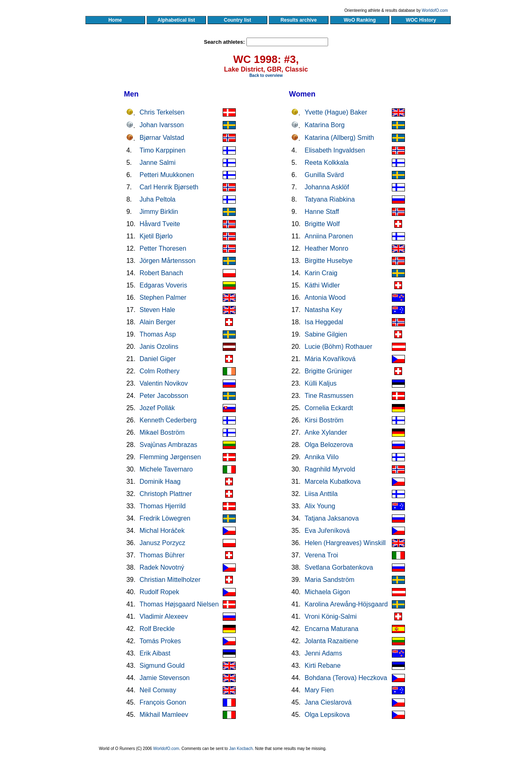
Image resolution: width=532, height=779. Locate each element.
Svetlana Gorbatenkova (339, 567)
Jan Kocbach (241, 749)
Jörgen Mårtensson (167, 261)
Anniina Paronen (329, 236)
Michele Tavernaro (166, 469)
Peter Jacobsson (164, 396)
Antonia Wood (325, 297)
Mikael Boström (162, 432)
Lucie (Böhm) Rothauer (339, 347)
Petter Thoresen (163, 248)
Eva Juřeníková (327, 531)
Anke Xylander (326, 432)
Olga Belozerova (329, 445)
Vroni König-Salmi (331, 616)
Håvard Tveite (160, 224)
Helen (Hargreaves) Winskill (345, 543)
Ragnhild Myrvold (330, 469)
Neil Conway (158, 690)
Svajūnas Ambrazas (168, 445)
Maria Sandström (330, 580)
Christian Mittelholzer (170, 580)
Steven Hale (157, 310)
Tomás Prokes (160, 641)
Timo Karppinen (162, 150)
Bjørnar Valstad (162, 138)
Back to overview (266, 75)
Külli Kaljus (321, 383)
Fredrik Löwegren (165, 518)
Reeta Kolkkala (327, 163)
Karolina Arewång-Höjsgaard (346, 604)
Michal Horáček (162, 531)
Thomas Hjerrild (162, 506)
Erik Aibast (155, 653)
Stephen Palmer (163, 297)
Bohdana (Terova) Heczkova (346, 678)
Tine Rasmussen (329, 396)
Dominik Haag (160, 482)
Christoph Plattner (165, 494)
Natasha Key (324, 310)
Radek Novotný (162, 567)
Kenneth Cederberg (168, 420)
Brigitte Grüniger (329, 371)
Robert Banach (161, 273)
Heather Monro (327, 248)
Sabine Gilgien (326, 334)
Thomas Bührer (162, 555)
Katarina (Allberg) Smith (340, 138)
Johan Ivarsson (162, 125)
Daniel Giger (158, 359)
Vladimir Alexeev (163, 616)
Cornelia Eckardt (329, 408)
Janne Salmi (157, 163)
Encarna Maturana (332, 629)
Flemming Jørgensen (170, 457)
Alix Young (320, 506)
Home (115, 20)
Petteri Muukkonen (167, 175)
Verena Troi (322, 555)
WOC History (421, 20)
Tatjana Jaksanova (332, 518)
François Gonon (163, 702)
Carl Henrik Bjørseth (169, 187)
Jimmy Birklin (159, 212)
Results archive (299, 20)
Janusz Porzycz (162, 543)
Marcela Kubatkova (333, 482)
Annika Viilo (322, 457)
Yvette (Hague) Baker (336, 112)
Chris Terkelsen (162, 112)
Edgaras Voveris (163, 285)
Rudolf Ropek (159, 592)
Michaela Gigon (327, 592)
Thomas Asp (158, 334)
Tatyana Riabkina (330, 199)
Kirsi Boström (324, 420)
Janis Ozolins (159, 347)
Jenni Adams (324, 653)
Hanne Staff (322, 212)
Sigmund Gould (162, 666)
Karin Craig (321, 273)
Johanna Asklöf (327, 187)
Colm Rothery (159, 371)
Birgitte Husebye (329, 261)
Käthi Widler (322, 285)
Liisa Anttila (321, 494)
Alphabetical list (176, 20)
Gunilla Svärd (324, 175)
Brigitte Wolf (322, 224)
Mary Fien (319, 690)
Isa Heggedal (324, 322)
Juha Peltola (157, 199)
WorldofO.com (435, 10)
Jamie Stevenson (164, 678)
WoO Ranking (360, 20)
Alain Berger (157, 322)
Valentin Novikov (163, 383)
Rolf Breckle (157, 629)
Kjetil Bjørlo (156, 236)
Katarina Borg (325, 125)
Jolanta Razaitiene (332, 641)
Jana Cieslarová (328, 702)
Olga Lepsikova (327, 715)
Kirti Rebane (323, 666)
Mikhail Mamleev (164, 715)
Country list (237, 20)
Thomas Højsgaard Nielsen (179, 604)
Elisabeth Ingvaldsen (335, 150)
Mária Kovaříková (330, 359)
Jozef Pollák (157, 408)
